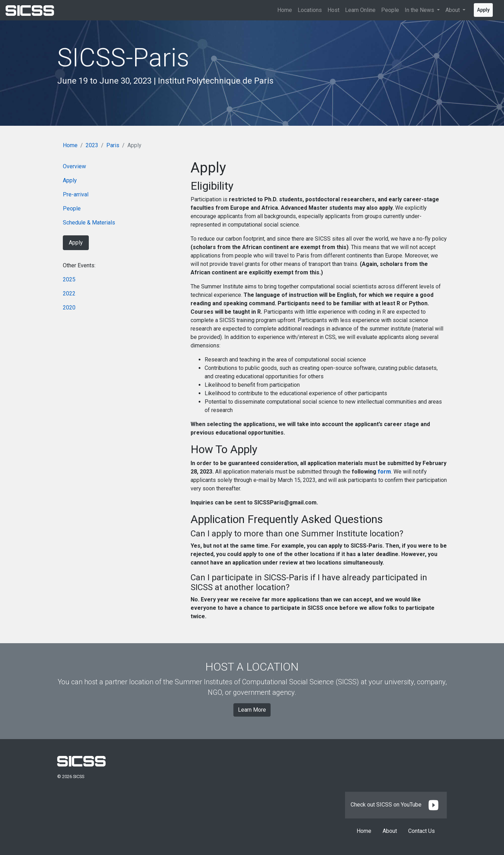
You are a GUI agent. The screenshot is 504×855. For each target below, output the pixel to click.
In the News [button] (420, 10)
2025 (69, 279)
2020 (69, 308)
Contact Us (422, 831)
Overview (74, 166)
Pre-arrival (76, 194)
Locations (310, 10)
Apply (483, 10)
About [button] (453, 10)
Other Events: (79, 265)
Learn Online (360, 10)
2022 (69, 293)
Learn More (252, 710)
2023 (92, 145)
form (384, 472)
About (390, 831)
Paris (113, 145)
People (390, 10)
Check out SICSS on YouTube (396, 805)
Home (285, 10)
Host (333, 10)
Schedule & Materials (89, 223)
